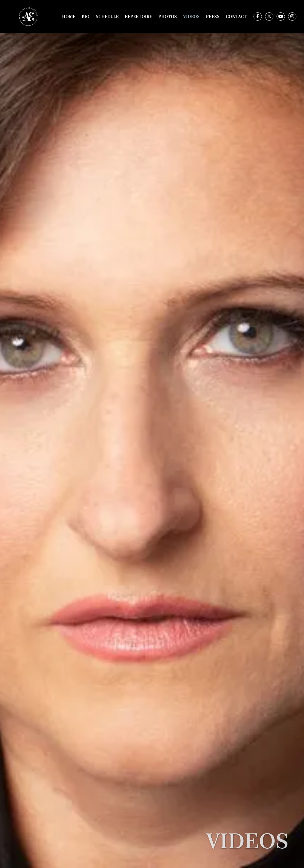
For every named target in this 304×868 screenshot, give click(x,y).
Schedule (107, 16)
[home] (28, 17)
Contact (236, 16)
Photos (168, 16)
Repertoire (138, 16)
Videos (191, 16)
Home (69, 16)
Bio (86, 16)
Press (213, 16)
